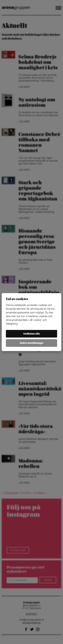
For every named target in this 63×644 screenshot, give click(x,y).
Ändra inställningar (32, 343)
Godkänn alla (32, 334)
